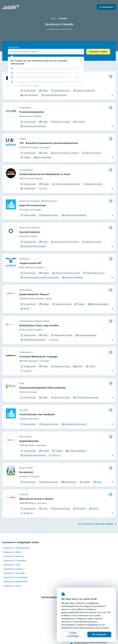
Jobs (53, 18)
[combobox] (46, 52)
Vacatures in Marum (13, 552)
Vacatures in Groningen (14, 573)
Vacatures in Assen (12, 586)
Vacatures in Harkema (14, 556)
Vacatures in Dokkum (13, 569)
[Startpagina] (11, 7)
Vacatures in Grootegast (15, 560)
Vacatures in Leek (12, 565)
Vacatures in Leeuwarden (15, 577)
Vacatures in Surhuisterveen (17, 548)
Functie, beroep (14, 47)
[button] (98, 52)
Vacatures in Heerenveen (15, 582)
